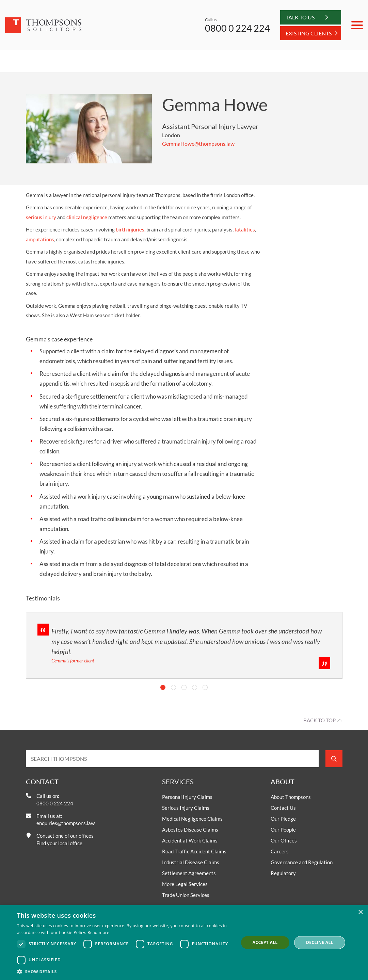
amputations (40, 239)
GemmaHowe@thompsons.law (198, 143)
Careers (280, 851)
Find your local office (59, 843)
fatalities (245, 229)
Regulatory (283, 873)
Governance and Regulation (302, 862)
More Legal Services (185, 884)
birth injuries (130, 229)
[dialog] (184, 943)
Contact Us (283, 808)
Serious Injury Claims (186, 808)
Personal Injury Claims (187, 797)
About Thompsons (291, 797)
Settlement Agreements (189, 873)
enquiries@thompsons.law (66, 823)
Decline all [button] (320, 942)
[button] (124, 971)
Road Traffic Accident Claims (194, 851)
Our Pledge (283, 819)
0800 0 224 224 (237, 28)
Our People (283, 830)
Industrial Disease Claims (191, 862)
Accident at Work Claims (190, 840)
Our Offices (284, 840)
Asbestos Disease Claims (190, 830)
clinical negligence (87, 217)
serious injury (41, 217)
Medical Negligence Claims (192, 819)
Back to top (319, 720)
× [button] (360, 912)
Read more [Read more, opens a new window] (98, 933)
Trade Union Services (186, 895)
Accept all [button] (265, 942)
